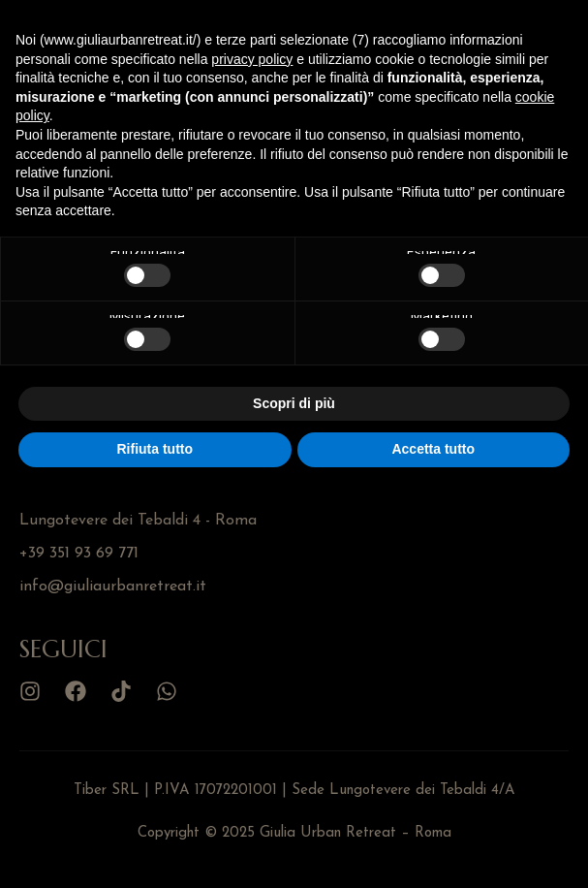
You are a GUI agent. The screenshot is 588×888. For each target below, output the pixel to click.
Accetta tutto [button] (433, 449)
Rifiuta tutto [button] (155, 449)
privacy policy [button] (252, 59)
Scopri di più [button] (294, 403)
